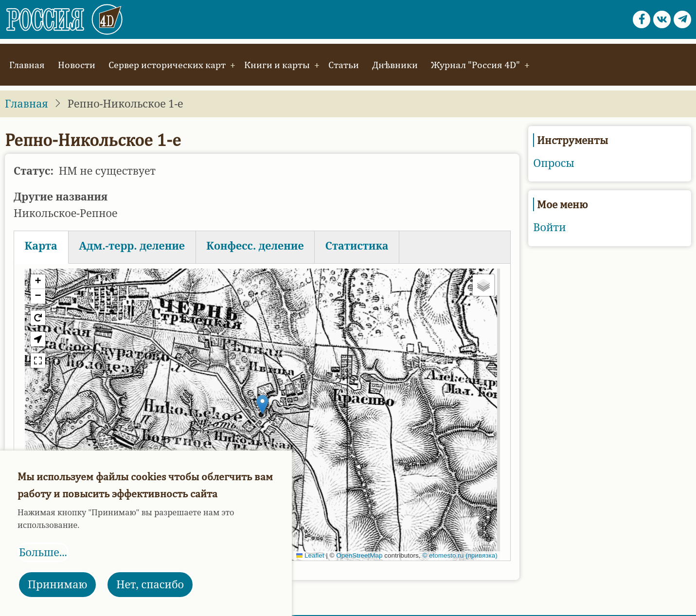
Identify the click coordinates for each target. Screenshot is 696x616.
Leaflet (310, 555)
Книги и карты (277, 64)
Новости (77, 64)
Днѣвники (395, 64)
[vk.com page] (662, 19)
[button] (262, 405)
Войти (549, 227)
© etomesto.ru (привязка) (460, 555)
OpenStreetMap (359, 555)
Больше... (43, 552)
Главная (27, 64)
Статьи (344, 64)
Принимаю (57, 584)
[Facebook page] (642, 19)
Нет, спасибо (150, 584)
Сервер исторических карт (167, 64)
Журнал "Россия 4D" (475, 64)
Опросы (554, 163)
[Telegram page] (682, 19)
